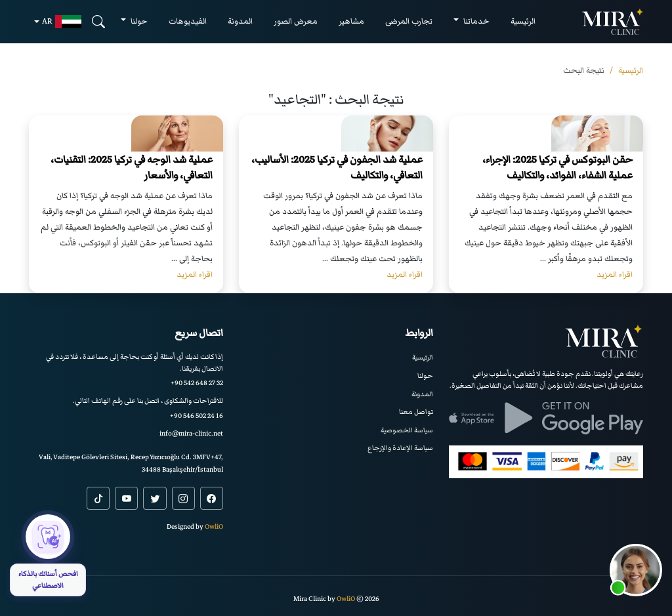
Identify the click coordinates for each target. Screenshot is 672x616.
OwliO (214, 526)
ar (62, 22)
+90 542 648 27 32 (197, 383)
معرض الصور (296, 21)
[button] (636, 570)
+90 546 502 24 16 (197, 416)
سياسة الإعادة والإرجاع (400, 448)
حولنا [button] (138, 21)
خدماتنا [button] (475, 21)
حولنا (425, 376)
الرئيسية (523, 21)
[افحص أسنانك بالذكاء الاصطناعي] (48, 555)
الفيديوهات (188, 21)
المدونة (240, 21)
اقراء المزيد (615, 275)
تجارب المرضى (409, 21)
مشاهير (351, 21)
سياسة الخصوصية (407, 430)
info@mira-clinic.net (191, 433)
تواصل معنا (416, 412)
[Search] (98, 21)
